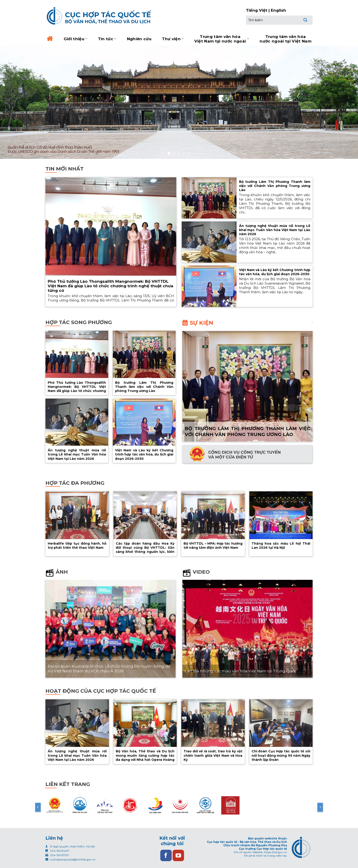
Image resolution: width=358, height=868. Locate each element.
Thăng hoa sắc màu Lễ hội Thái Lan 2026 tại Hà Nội (281, 546)
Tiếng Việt (257, 10)
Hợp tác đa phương (75, 483)
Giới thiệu (76, 39)
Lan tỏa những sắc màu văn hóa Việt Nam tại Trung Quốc (241, 671)
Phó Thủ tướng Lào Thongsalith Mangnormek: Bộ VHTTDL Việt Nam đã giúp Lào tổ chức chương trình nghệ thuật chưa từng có (111, 286)
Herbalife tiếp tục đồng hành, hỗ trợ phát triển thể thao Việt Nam (77, 546)
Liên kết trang (68, 784)
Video (201, 572)
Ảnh (62, 572)
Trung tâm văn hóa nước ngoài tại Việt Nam (286, 39)
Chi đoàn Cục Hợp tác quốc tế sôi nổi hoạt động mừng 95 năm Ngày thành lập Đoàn (281, 755)
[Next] (320, 807)
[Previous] (38, 807)
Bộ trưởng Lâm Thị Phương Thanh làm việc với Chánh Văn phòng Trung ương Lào (275, 186)
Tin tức (107, 39)
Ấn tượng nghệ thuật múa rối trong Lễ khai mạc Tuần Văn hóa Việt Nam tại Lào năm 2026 (275, 230)
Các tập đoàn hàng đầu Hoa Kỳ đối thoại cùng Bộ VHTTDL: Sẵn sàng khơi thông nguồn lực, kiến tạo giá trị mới (145, 550)
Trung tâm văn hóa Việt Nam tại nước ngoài (222, 39)
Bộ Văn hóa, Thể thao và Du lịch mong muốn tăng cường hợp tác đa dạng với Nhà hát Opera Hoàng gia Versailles (145, 758)
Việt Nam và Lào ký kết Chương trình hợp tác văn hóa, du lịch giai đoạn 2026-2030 (275, 272)
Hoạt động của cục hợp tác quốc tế (101, 691)
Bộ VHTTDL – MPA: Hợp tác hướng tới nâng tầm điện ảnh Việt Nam (213, 546)
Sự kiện (201, 323)
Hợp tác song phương (79, 322)
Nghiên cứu (139, 39)
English (278, 10)
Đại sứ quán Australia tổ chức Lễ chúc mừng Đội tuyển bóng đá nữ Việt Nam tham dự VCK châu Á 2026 (109, 669)
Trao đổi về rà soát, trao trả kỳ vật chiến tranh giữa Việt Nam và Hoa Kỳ (213, 755)
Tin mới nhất (64, 169)
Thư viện (173, 39)
